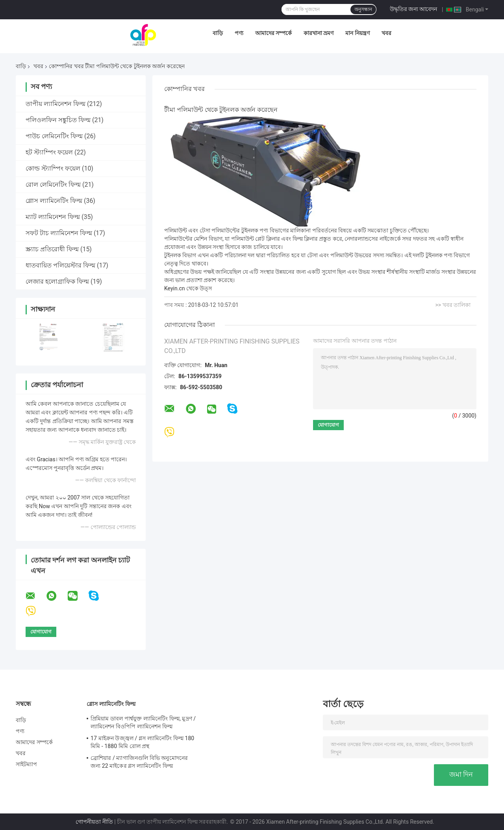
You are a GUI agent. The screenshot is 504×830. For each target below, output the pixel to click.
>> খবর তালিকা (453, 305)
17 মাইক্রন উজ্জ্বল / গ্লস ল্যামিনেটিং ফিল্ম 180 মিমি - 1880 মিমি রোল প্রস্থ (142, 742)
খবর (386, 33)
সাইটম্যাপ (27, 764)
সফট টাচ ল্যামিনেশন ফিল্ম (59, 233)
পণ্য (239, 33)
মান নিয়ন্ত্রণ (357, 33)
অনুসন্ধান (363, 9)
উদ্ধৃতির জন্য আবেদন (414, 9)
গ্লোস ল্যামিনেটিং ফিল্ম (54, 201)
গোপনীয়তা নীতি (94, 822)
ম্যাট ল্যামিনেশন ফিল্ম (53, 217)
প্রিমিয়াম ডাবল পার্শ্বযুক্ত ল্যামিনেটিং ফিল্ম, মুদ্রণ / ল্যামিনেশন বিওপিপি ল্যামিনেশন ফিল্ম (143, 722)
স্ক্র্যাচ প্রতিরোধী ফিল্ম (52, 249)
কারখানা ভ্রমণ (319, 33)
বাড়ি (218, 33)
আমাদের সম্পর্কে (273, 33)
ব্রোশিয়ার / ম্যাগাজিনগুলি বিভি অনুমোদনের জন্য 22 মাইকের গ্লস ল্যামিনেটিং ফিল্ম (139, 762)
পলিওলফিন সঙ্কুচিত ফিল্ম (58, 120)
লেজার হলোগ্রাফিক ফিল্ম (57, 281)
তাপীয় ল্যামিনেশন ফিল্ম (56, 104)
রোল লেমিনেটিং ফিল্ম (53, 185)
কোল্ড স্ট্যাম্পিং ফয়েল (53, 168)
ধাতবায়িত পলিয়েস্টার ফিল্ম (60, 265)
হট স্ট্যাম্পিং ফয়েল (49, 152)
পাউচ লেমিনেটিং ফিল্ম (54, 136)
